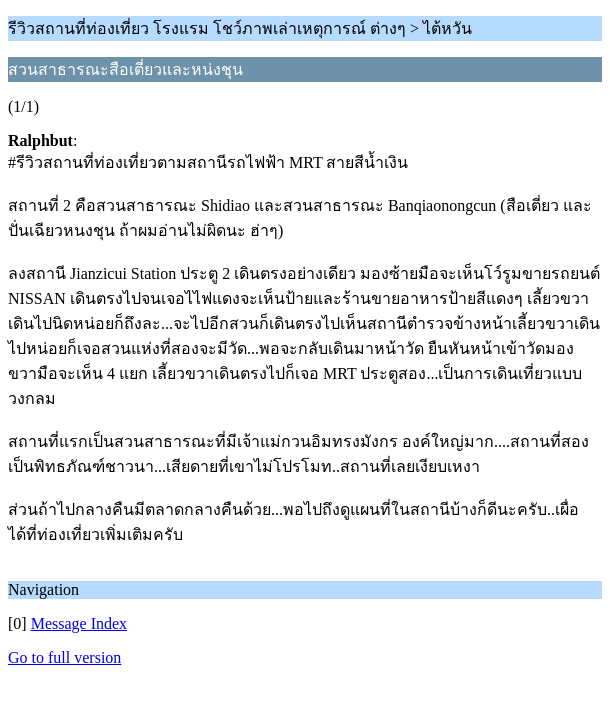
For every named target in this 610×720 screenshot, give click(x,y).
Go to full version (64, 657)
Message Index (79, 623)
